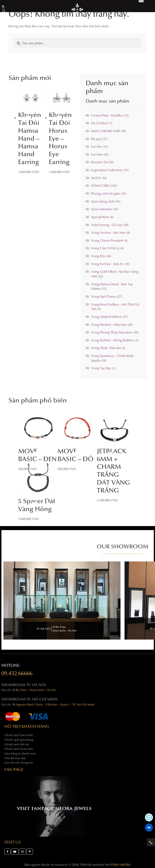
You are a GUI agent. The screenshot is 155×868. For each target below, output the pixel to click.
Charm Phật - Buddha (107, 115)
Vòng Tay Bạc (101, 368)
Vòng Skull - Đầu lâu (106, 348)
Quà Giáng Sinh (103, 201)
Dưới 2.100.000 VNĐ (105, 131)
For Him (97, 154)
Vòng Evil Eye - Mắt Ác (107, 264)
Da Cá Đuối (99, 123)
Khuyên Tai (99, 162)
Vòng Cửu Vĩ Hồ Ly (105, 248)
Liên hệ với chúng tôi (19, 763)
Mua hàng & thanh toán (20, 753)
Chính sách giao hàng (19, 740)
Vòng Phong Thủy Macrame (112, 332)
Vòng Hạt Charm (103, 296)
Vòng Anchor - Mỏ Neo (108, 232)
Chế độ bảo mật (15, 758)
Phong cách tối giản (106, 193)
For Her (97, 146)
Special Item (100, 217)
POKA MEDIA (121, 864)
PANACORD (100, 185)
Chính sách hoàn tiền (19, 749)
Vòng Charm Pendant (107, 240)
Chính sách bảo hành (19, 735)
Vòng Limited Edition (106, 317)
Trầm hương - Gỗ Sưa (107, 225)
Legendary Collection (107, 170)
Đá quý (96, 139)
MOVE (96, 178)
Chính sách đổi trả (17, 744)
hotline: (17, 670)
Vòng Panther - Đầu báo (109, 324)
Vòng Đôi (98, 256)
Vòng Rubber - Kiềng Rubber (113, 340)
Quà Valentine (102, 209)
